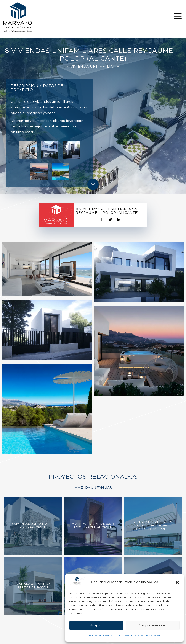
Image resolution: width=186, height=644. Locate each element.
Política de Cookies (101, 636)
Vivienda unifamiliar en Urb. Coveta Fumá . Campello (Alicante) (153, 526)
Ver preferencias (152, 625)
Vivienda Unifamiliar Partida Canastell (33, 586)
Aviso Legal (153, 636)
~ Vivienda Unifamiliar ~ (93, 66)
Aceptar (97, 625)
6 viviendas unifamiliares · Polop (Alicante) (33, 526)
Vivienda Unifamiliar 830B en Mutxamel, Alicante (93, 526)
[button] (177, 582)
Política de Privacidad (129, 636)
